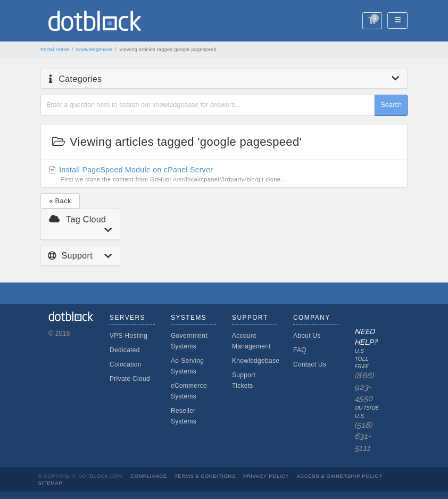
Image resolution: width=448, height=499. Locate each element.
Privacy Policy (266, 476)
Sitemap (51, 483)
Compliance (149, 476)
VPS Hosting (128, 336)
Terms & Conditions (205, 476)
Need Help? (360, 390)
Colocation (126, 364)
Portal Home (55, 49)
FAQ (300, 350)
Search (391, 105)
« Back (60, 201)
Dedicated (125, 350)
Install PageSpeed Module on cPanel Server (224, 174)
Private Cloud (130, 379)
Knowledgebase (94, 49)
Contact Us (310, 364)
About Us (307, 336)
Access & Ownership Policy (340, 476)
